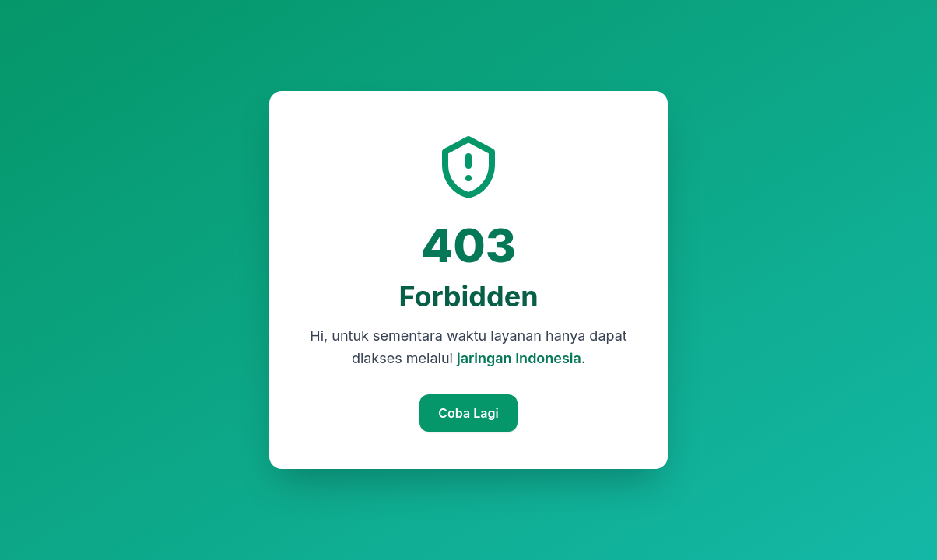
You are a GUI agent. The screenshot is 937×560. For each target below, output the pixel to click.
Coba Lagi (468, 413)
